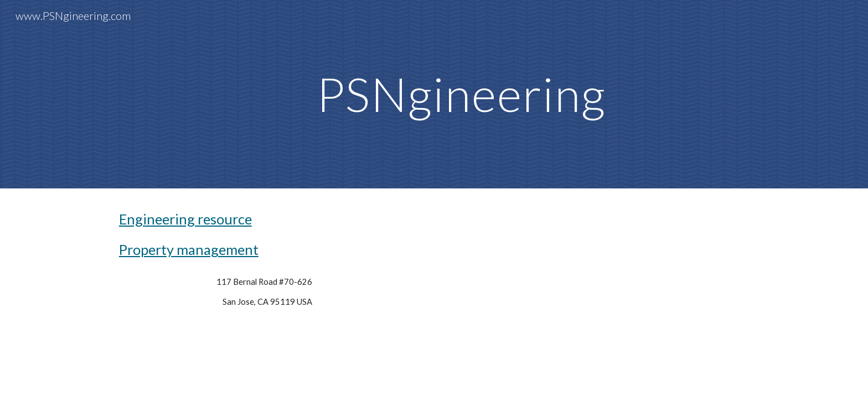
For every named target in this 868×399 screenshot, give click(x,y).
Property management (189, 249)
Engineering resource (185, 219)
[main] (461, 94)
